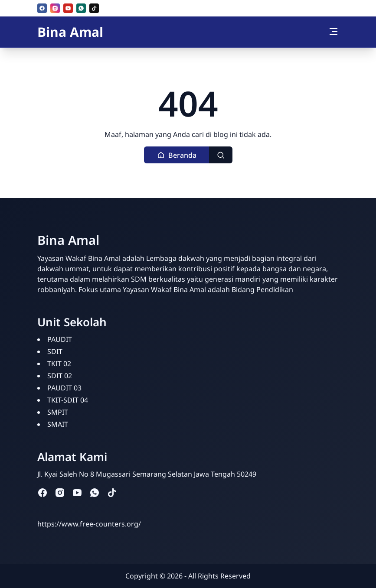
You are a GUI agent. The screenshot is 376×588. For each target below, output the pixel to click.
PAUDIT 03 (64, 388)
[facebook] (42, 8)
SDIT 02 (60, 376)
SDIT (55, 351)
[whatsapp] (81, 8)
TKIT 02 (59, 364)
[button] (177, 155)
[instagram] (55, 8)
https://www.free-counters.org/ (89, 524)
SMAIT (58, 424)
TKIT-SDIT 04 (68, 400)
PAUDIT (60, 339)
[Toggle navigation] (333, 32)
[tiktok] (94, 8)
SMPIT (58, 412)
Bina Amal (70, 32)
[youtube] (68, 8)
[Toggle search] (221, 155)
